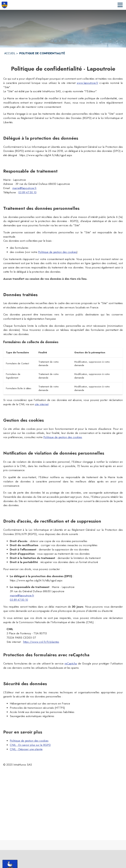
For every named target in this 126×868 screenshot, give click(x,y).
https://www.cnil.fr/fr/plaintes (41, 642)
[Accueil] (4, 5)
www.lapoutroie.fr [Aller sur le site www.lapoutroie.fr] (87, 83)
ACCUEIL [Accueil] (10, 53)
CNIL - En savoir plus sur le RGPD (30, 745)
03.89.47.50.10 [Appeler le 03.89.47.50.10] (27, 192)
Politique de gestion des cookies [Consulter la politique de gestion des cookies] (63, 437)
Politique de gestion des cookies (57, 252)
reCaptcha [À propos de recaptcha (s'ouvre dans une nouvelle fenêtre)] (71, 663)
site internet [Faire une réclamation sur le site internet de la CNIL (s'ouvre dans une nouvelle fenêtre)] (42, 404)
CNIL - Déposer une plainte (26, 749)
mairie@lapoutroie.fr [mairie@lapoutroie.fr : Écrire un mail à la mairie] (24, 188)
